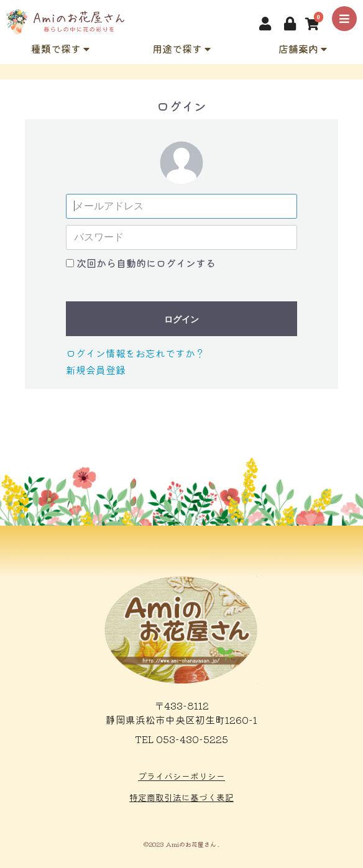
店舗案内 (303, 48)
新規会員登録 (96, 370)
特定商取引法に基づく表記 (181, 797)
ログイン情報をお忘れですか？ (136, 353)
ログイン (181, 319)
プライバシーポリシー (181, 776)
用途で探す (181, 48)
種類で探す (60, 48)
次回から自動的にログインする (146, 263)
